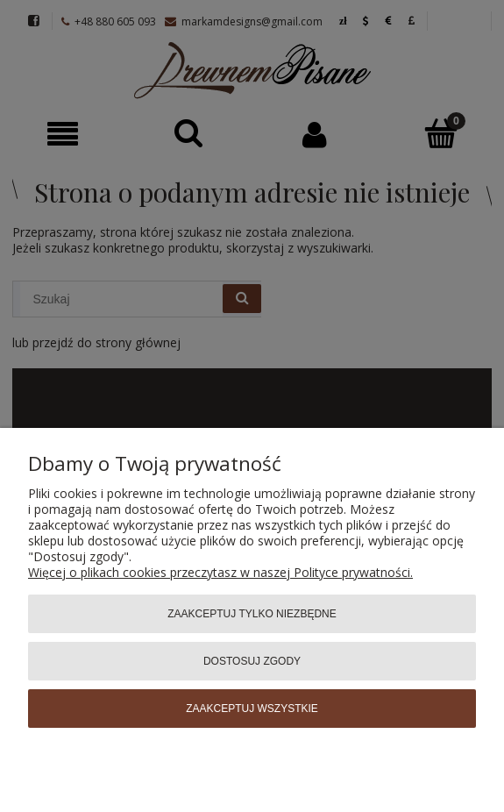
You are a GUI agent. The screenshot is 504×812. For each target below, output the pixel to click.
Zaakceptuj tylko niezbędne (252, 614)
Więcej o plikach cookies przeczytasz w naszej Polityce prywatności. (220, 572)
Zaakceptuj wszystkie (252, 709)
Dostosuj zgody (252, 661)
